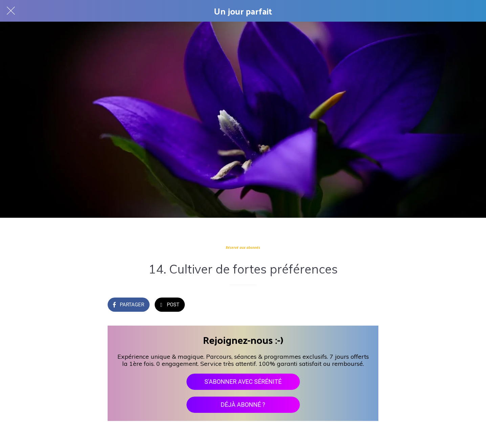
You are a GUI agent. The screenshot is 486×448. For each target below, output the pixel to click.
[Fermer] (11, 11)
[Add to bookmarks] (370, 305)
